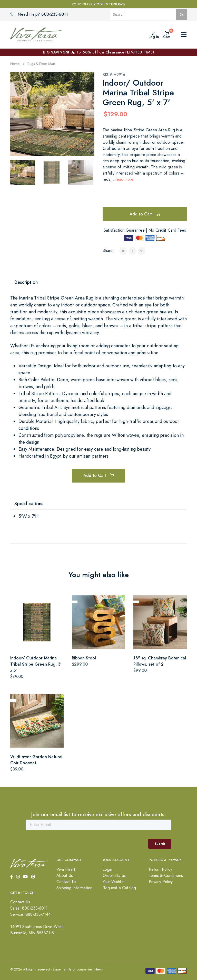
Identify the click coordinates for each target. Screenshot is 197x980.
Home (15, 64)
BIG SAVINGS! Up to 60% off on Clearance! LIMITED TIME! (99, 52)
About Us (65, 876)
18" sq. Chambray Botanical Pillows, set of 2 (160, 661)
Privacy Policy (161, 882)
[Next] (90, 114)
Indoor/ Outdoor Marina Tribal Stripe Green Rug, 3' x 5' (36, 664)
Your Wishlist (114, 882)
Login (107, 869)
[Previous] (15, 114)
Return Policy (160, 869)
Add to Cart (145, 214)
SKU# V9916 (114, 75)
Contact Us (66, 882)
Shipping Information (74, 888)
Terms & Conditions (166, 876)
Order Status (114, 876)
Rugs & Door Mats (41, 64)
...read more (122, 179)
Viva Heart (66, 869)
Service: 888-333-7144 (30, 914)
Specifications (29, 503)
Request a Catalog (119, 888)
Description (26, 282)
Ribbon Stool (84, 658)
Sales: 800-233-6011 (29, 908)
